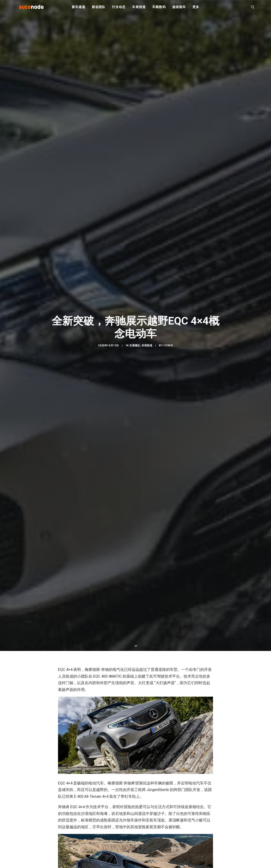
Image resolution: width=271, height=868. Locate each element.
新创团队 (99, 8)
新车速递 (78, 8)
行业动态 (119, 8)
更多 (196, 8)
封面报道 (147, 348)
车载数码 (159, 8)
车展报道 (139, 8)
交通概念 (135, 348)
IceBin (168, 348)
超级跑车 (179, 8)
